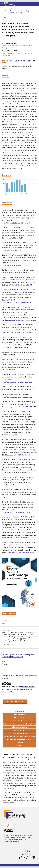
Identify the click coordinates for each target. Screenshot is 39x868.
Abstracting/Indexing (19, 727)
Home (4, 9)
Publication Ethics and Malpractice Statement (19, 736)
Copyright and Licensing (19, 733)
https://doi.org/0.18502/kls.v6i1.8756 (14, 265)
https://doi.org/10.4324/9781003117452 (23, 407)
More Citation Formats (10, 645)
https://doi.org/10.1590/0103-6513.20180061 (17, 397)
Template (19, 743)
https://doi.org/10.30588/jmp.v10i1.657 (19, 285)
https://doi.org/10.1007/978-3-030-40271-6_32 (17, 538)
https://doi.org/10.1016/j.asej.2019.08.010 (16, 223)
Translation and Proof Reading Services (19, 739)
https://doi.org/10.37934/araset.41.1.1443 (21, 553)
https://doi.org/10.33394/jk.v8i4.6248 (18, 455)
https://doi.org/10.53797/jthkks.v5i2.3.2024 (20, 61)
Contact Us (20, 746)
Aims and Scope (19, 718)
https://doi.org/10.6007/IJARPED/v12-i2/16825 (21, 320)
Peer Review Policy (20, 730)
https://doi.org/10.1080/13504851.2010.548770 (18, 512)
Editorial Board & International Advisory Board (20, 724)
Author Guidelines (19, 721)
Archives (11, 9)
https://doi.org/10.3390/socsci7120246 (15, 348)
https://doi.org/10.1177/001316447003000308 (17, 382)
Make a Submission (15, 701)
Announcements (20, 715)
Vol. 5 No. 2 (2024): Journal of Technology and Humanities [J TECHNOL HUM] (17, 12)
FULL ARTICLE (10, 613)
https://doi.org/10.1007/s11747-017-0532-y (16, 303)
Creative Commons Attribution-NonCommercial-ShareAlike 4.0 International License (18, 689)
